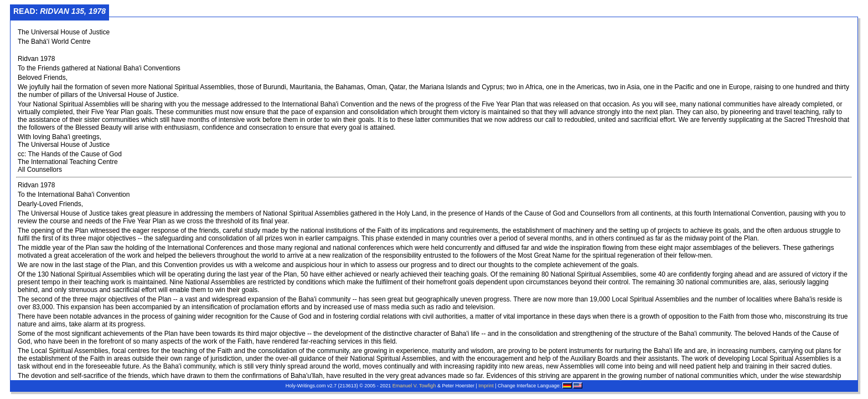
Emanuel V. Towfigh (414, 386)
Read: (60, 11)
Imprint (486, 386)
